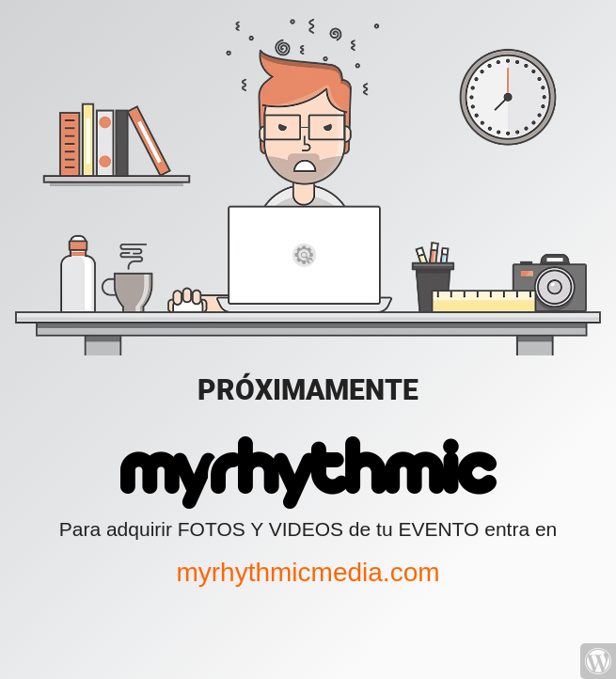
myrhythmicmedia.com (308, 572)
